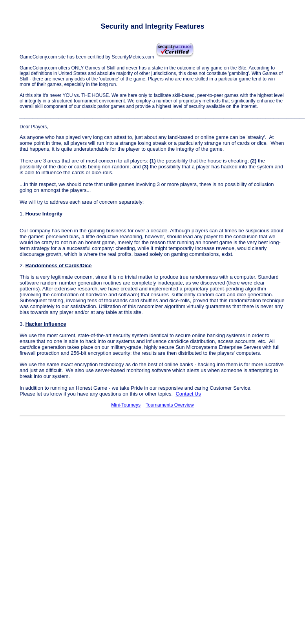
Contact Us (188, 394)
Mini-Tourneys (126, 405)
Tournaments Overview (170, 405)
